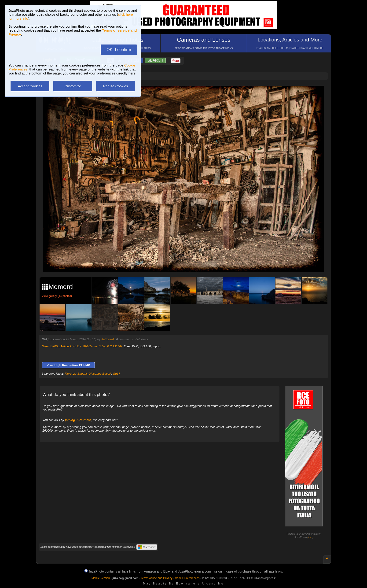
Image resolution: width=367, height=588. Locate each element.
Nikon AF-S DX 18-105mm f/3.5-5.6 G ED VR (92, 346)
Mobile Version (101, 578)
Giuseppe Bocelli (100, 374)
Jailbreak (108, 339)
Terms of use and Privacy (157, 578)
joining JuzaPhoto (78, 420)
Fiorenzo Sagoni (76, 374)
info (310, 537)
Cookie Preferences (187, 578)
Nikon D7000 (51, 346)
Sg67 (117, 374)
